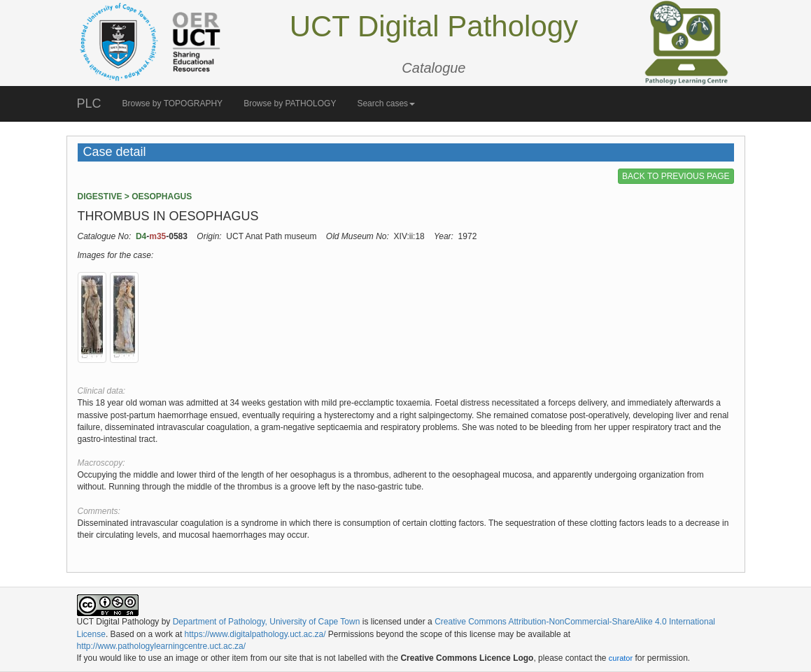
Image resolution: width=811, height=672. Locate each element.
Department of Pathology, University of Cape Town (267, 622)
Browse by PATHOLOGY (290, 103)
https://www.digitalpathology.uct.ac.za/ (255, 634)
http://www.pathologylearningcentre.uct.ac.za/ (161, 646)
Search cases (386, 103)
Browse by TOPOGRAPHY (173, 103)
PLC (89, 103)
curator (621, 658)
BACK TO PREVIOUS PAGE (676, 176)
